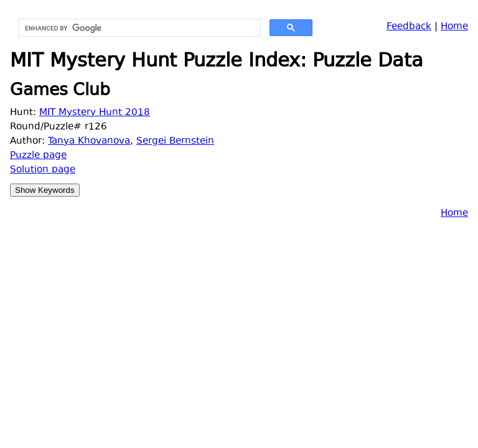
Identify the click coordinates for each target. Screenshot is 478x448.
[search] (138, 28)
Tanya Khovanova (89, 142)
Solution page (43, 170)
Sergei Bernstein (175, 142)
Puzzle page (38, 156)
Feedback (409, 27)
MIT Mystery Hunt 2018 (95, 113)
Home (454, 27)
